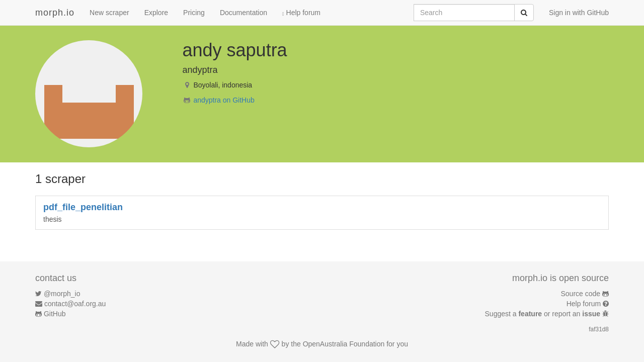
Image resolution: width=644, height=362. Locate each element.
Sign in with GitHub (579, 13)
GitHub (55, 314)
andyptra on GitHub (224, 100)
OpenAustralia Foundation (344, 344)
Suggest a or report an (544, 314)
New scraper (109, 13)
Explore (156, 13)
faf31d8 (599, 329)
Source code (581, 294)
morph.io (55, 13)
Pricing (194, 13)
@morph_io (62, 294)
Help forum (301, 13)
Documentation (244, 13)
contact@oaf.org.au (75, 304)
